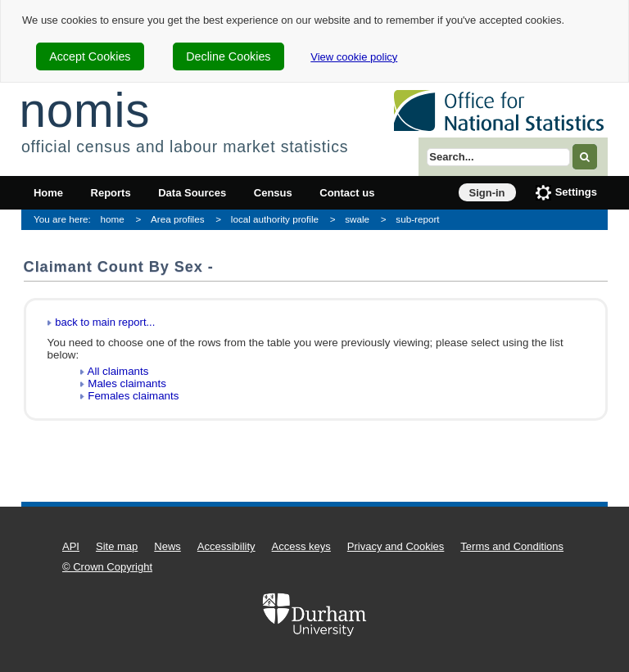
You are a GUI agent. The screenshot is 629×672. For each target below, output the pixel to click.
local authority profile (275, 219)
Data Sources (192, 193)
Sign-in (487, 193)
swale (357, 219)
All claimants (118, 371)
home (113, 219)
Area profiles (178, 219)
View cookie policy (354, 57)
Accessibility (226, 546)
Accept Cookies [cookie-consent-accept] (90, 56)
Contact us (347, 193)
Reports (111, 193)
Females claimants (133, 396)
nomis (84, 110)
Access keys (301, 546)
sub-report (417, 219)
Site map (117, 546)
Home (48, 193)
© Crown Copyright (107, 567)
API (71, 546)
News (167, 546)
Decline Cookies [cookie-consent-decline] (228, 56)
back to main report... (105, 322)
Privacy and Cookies (396, 546)
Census (273, 193)
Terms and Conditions (512, 546)
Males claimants (127, 383)
